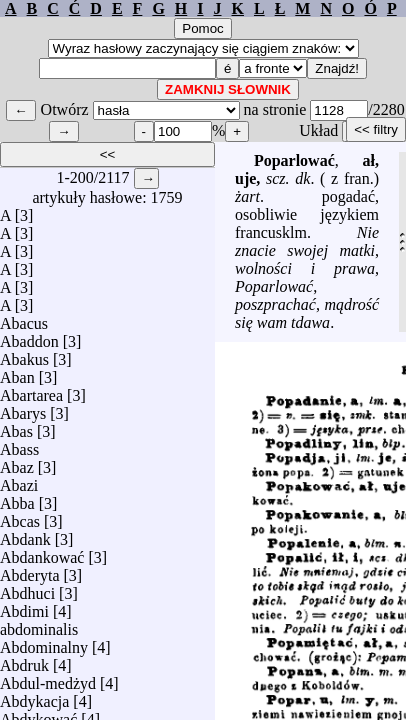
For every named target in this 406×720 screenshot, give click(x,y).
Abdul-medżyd (48, 678)
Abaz (17, 462)
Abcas (20, 516)
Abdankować (42, 552)
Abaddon (29, 336)
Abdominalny (44, 642)
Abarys (23, 408)
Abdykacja (34, 696)
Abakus (24, 354)
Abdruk (24, 660)
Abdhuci (27, 588)
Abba (17, 498)
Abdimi (24, 606)
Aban (17, 372)
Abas (16, 426)
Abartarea (31, 390)
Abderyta (30, 570)
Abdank (25, 534)
